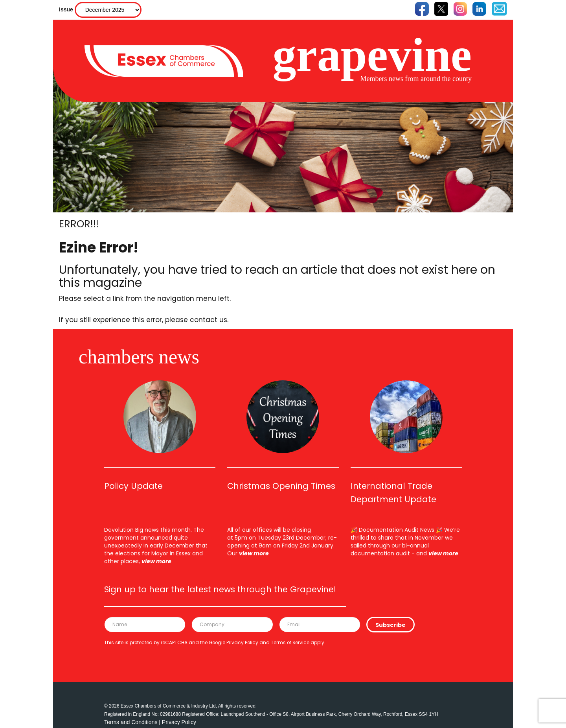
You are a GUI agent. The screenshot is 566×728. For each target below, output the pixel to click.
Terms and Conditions (131, 722)
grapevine (372, 55)
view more (156, 561)
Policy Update (133, 486)
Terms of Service (290, 643)
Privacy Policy (242, 643)
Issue (66, 9)
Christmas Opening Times (281, 486)
